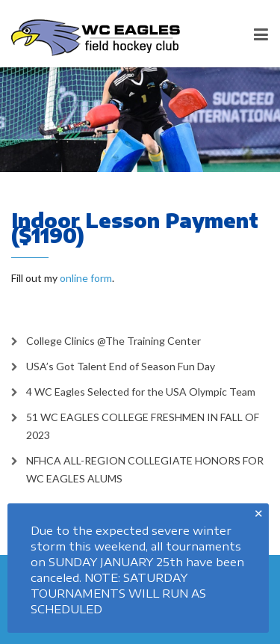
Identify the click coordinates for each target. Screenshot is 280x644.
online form (86, 278)
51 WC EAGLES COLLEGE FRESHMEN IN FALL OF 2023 (143, 426)
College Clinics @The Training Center (113, 341)
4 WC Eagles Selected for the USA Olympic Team (141, 392)
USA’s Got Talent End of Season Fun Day (121, 366)
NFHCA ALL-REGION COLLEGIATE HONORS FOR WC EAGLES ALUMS (145, 469)
